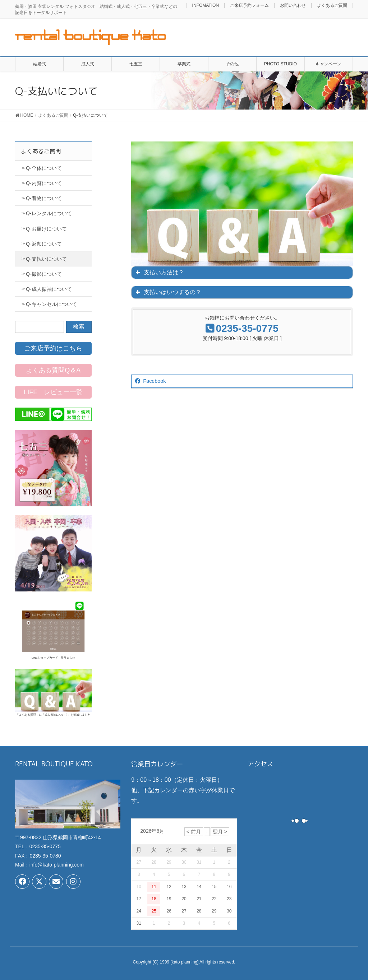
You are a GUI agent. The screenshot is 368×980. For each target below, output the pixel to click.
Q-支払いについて (46, 259)
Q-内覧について (44, 183)
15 (214, 887)
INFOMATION (206, 6)
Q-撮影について (44, 274)
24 (139, 911)
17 (139, 899)
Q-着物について (44, 198)
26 (169, 911)
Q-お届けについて (46, 229)
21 (199, 899)
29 (214, 911)
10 (139, 887)
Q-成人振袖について (49, 289)
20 (184, 899)
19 (169, 899)
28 (199, 911)
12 (169, 887)
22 (214, 899)
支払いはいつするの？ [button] (168, 292)
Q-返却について (44, 244)
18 (154, 899)
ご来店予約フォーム (249, 6)
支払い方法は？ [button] (159, 273)
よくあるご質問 (332, 6)
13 (184, 887)
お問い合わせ (293, 6)
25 (154, 911)
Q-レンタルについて (49, 213)
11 (154, 887)
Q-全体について (44, 168)
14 (199, 887)
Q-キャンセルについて (51, 304)
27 (184, 911)
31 (139, 923)
